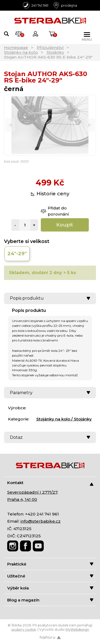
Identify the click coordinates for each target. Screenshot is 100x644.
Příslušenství (50, 48)
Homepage (16, 48)
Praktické (50, 564)
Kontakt (50, 483)
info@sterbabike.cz (41, 521)
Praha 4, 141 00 (22, 499)
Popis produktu (50, 298)
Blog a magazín (50, 600)
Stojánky (55, 52)
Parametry (50, 393)
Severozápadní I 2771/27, (33, 492)
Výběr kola (50, 588)
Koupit (65, 225)
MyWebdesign (77, 629)
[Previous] (10, 125)
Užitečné (50, 576)
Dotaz (50, 437)
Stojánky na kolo (21, 52)
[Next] (90, 125)
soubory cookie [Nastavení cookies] (24, 629)
